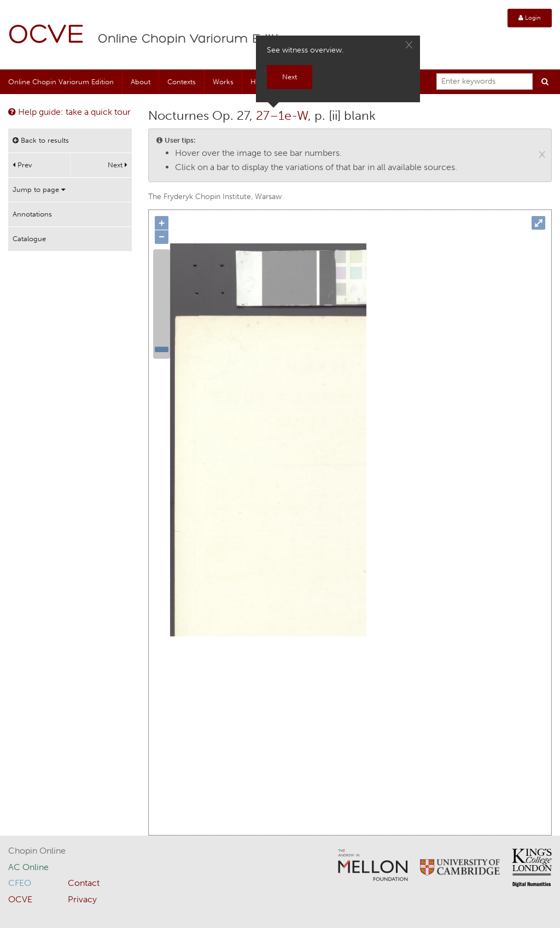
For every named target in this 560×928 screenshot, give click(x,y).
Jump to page (39, 189)
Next (118, 165)
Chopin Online (37, 851)
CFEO (20, 883)
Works (223, 82)
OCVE (46, 36)
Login (530, 18)
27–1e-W (282, 115)
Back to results (41, 140)
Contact (84, 883)
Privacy (82, 899)
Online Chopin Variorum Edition (196, 39)
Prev (22, 165)
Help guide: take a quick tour (69, 112)
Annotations (32, 214)
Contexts (182, 82)
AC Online (28, 867)
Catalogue (29, 239)
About (141, 82)
